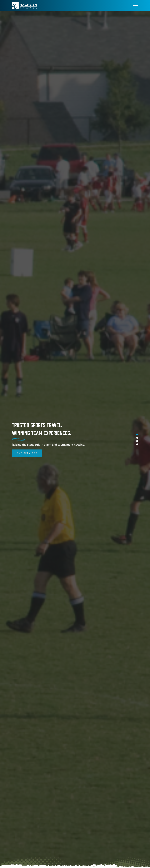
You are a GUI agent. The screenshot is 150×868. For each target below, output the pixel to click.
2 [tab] (137, 438)
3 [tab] (137, 441)
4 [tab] (137, 444)
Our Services (27, 449)
